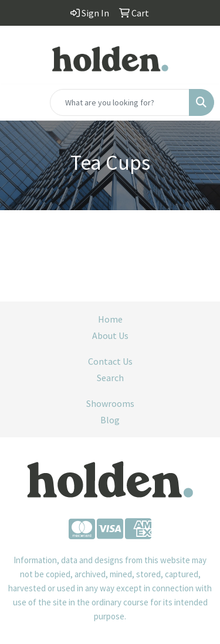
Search (110, 378)
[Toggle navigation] (18, 102)
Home (110, 319)
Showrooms (110, 403)
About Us (110, 335)
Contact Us (110, 361)
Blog (110, 420)
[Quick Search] (120, 102)
